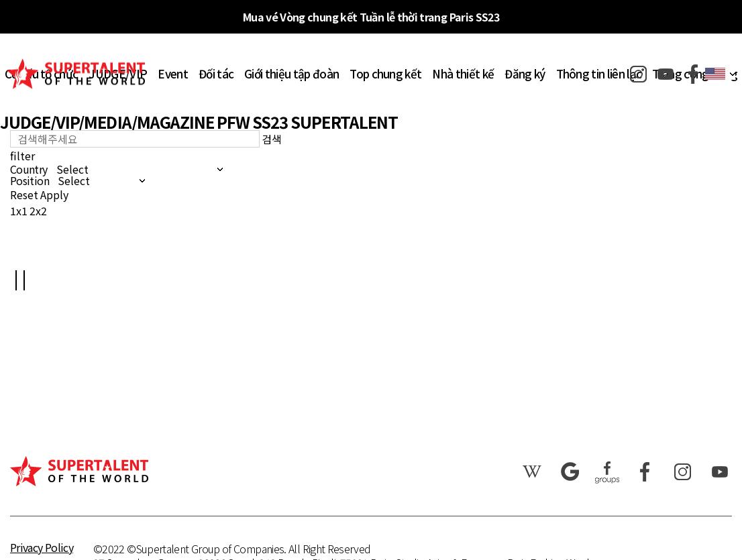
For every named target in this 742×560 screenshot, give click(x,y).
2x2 (38, 211)
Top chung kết (385, 73)
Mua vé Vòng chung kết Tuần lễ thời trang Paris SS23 (371, 17)
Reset (24, 194)
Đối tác (216, 73)
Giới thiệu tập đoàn (291, 73)
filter (22, 156)
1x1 (19, 211)
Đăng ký (525, 73)
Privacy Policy (42, 547)
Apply (54, 194)
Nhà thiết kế (463, 73)
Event (173, 73)
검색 (272, 139)
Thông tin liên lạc (599, 73)
